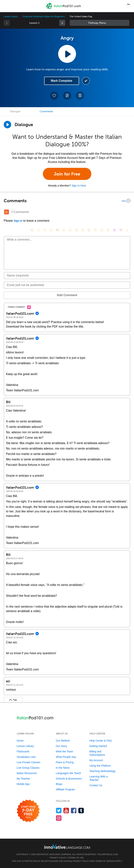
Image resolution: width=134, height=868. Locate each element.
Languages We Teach (68, 773)
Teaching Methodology (103, 771)
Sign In (18, 221)
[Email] (67, 285)
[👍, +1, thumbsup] (127, 230)
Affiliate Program (66, 789)
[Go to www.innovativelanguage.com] (67, 846)
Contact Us (96, 785)
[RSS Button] (7, 212)
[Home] (64, 9)
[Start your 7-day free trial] (28, 811)
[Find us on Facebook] (74, 810)
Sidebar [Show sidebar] (100, 23)
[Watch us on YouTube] (66, 810)
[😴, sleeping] (102, 230)
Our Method (63, 741)
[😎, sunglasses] (57, 230)
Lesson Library (11, 16)
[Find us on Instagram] (59, 818)
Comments (46, 111)
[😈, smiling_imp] (114, 230)
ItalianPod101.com (108, 854)
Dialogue (15, 111)
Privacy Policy (58, 858)
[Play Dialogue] (7, 125)
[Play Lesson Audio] (67, 54)
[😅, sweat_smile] (76, 230)
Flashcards (23, 751)
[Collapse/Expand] (67, 201)
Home (20, 741)
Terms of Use (76, 858)
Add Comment (67, 295)
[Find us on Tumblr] (81, 810)
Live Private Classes (29, 762)
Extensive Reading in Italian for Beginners (44, 16)
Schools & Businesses (69, 779)
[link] (62, 23)
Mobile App (23, 784)
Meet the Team (64, 751)
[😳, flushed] (38, 230)
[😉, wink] (83, 230)
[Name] (67, 276)
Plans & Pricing (65, 762)
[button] (128, 6)
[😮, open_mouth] (108, 230)
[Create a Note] (67, 96)
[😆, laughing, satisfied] (70, 230)
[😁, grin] (45, 230)
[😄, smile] (32, 230)
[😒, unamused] (51, 230)
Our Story (62, 746)
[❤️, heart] (121, 230)
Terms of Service (105, 861)
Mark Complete (62, 81)
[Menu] (6, 6)
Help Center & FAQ (101, 741)
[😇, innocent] (95, 230)
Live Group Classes (28, 768)
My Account (96, 760)
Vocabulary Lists (26, 757)
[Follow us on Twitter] (59, 810)
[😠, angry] (64, 230)
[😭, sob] (89, 230)
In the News (63, 768)
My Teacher (23, 779)
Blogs (59, 784)
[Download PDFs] (80, 96)
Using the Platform (100, 766)
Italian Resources (27, 773)
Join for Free (67, 174)
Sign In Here (79, 186)
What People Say (66, 757)
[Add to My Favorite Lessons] (54, 96)
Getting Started (98, 746)
